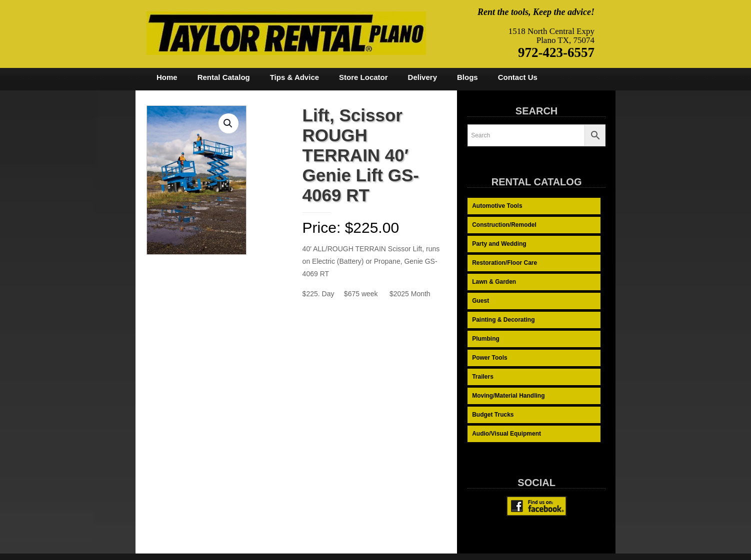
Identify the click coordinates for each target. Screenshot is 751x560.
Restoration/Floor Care (504, 263)
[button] (228, 123)
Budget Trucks (493, 415)
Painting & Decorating (503, 320)
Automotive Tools (497, 206)
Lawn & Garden (494, 282)
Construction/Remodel (504, 225)
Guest (480, 301)
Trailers (483, 377)
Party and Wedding (499, 244)
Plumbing (486, 339)
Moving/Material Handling (508, 396)
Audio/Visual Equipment (506, 434)
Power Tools (489, 358)
